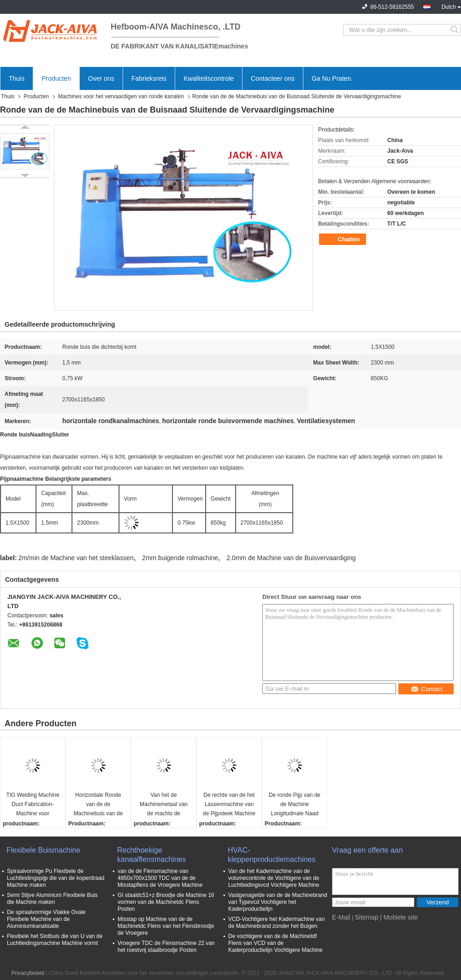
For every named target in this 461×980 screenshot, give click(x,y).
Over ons (101, 78)
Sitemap (366, 917)
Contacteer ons (273, 78)
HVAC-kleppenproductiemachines (272, 855)
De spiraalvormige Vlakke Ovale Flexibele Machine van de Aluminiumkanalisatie (46, 919)
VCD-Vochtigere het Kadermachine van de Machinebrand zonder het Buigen (276, 923)
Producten (56, 78)
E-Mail (341, 917)
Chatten (343, 239)
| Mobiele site (399, 917)
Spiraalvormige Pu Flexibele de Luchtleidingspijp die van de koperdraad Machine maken (56, 878)
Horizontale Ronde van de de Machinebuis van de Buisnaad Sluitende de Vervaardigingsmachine (99, 805)
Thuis (17, 78)
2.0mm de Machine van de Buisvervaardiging (291, 558)
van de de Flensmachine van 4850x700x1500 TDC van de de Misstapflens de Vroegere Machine (160, 878)
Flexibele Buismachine (43, 850)
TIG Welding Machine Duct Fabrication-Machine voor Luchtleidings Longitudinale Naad (33, 805)
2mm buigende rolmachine (180, 558)
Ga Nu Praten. (332, 78)
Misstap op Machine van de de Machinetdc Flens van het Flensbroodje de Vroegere (166, 926)
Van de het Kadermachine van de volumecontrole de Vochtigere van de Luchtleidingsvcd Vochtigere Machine (274, 878)
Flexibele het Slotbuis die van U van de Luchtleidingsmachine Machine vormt (55, 940)
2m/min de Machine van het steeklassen (76, 558)
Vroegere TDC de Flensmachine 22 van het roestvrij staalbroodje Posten (166, 947)
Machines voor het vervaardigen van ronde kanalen (121, 96)
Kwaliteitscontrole (209, 78)
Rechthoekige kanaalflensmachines (151, 855)
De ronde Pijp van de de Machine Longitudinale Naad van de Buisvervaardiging (295, 805)
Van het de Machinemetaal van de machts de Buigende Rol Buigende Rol (164, 805)
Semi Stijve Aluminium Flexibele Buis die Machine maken (52, 899)
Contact (427, 689)
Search (455, 30)
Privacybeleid (28, 973)
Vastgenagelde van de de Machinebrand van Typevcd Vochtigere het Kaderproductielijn (278, 902)
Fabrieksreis (149, 78)
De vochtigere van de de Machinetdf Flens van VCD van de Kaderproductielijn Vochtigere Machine (275, 943)
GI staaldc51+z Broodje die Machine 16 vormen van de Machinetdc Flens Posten (166, 902)
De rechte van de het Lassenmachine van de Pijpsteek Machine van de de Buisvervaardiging (229, 805)
